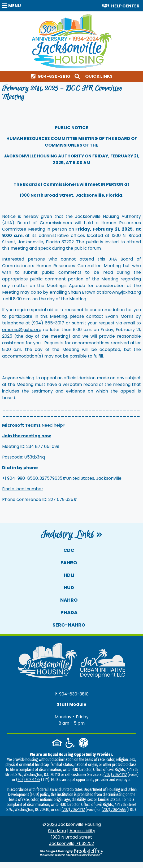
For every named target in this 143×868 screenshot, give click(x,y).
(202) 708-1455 (28, 780)
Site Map (57, 831)
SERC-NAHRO (69, 625)
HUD (69, 587)
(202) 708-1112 (115, 775)
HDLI (69, 575)
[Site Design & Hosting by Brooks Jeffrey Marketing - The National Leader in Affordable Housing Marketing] (71, 852)
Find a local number (23, 489)
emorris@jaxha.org (22, 330)
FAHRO (69, 563)
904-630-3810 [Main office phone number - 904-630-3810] (74, 694)
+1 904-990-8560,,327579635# (34, 478)
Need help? (53, 425)
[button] (12, 5)
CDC (69, 550)
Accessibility (82, 831)
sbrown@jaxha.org (122, 292)
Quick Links (99, 76)
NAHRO (69, 600)
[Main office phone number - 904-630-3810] (52, 76)
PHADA (69, 612)
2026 (52, 824)
